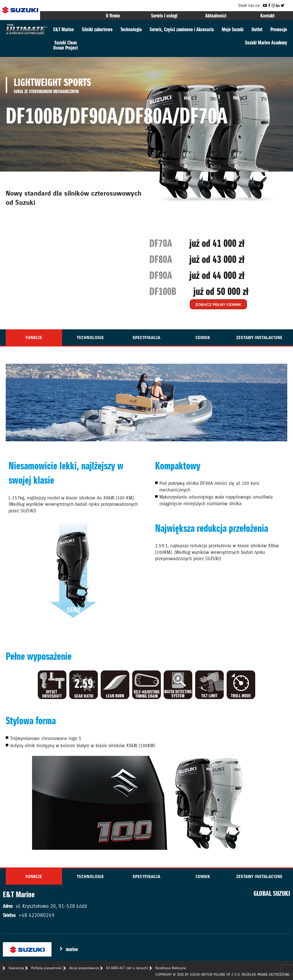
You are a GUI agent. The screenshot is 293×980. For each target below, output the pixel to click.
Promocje (279, 29)
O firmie (113, 16)
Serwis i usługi (164, 16)
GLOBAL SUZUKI (272, 894)
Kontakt (267, 16)
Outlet (257, 29)
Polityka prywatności (47, 968)
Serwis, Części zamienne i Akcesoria (182, 29)
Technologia (131, 29)
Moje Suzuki (233, 29)
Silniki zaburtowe (97, 29)
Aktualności (216, 16)
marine (72, 949)
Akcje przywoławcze (84, 968)
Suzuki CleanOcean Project (66, 45)
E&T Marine (64, 29)
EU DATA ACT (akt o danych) (127, 968)
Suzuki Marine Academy (266, 43)
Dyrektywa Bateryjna (171, 968)
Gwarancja (16, 968)
